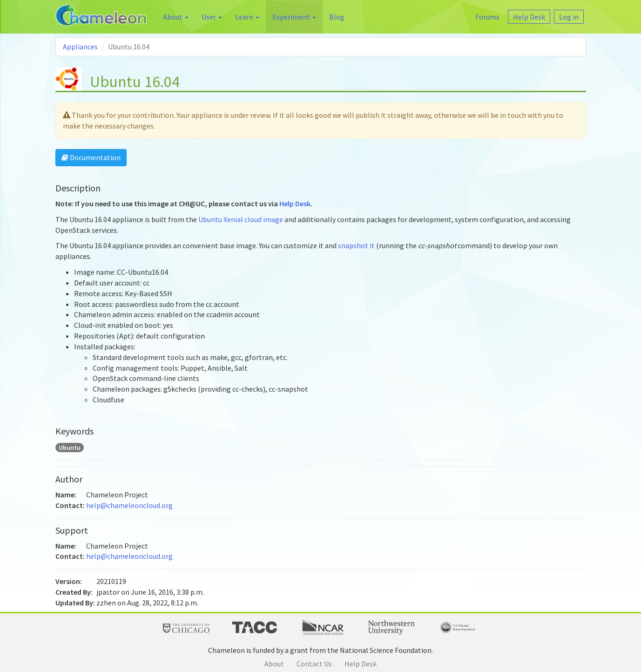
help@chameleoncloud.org (129, 505)
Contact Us (314, 664)
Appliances (80, 47)
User (212, 17)
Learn (247, 17)
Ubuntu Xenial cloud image (241, 219)
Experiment (294, 17)
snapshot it (356, 245)
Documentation (91, 157)
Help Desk (295, 204)
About (176, 17)
